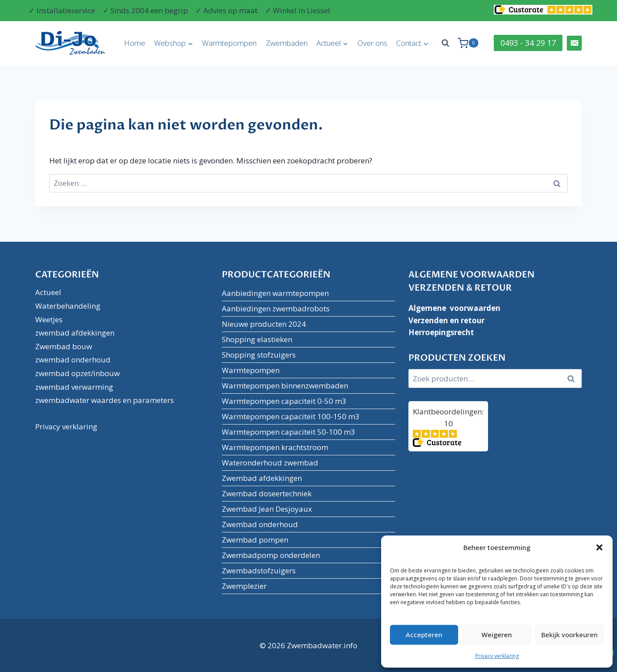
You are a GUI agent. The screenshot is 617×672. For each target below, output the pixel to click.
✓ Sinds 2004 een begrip (145, 10)
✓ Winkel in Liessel (297, 10)
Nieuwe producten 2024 (264, 324)
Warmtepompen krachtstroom (275, 447)
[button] (599, 547)
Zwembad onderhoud (260, 524)
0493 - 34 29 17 (528, 43)
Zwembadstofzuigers (259, 570)
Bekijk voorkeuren (569, 635)
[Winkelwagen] (468, 43)
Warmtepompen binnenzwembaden (285, 386)
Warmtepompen (229, 43)
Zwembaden (287, 43)
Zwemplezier (244, 586)
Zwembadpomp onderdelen (271, 555)
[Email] (574, 43)
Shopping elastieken (257, 339)
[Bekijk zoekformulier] (445, 43)
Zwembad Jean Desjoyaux (267, 509)
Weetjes (49, 319)
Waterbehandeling (68, 306)
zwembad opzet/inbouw (77, 373)
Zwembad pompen (255, 540)
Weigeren (497, 635)
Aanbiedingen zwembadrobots (276, 308)
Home (135, 43)
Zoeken (573, 379)
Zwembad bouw (64, 346)
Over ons (372, 43)
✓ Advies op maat (226, 10)
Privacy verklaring (497, 656)
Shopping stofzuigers (259, 355)
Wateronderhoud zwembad (270, 463)
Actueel (48, 292)
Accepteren (424, 635)
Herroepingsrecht (441, 332)
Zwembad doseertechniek (267, 493)
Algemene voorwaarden (454, 308)
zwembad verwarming (74, 387)
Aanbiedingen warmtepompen (275, 293)
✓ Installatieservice (62, 10)
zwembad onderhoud (73, 360)
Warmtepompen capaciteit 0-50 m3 (284, 401)
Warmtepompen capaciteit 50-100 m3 (288, 432)
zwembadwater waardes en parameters (105, 400)
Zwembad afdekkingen (262, 478)
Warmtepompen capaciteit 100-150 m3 (291, 416)
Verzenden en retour (446, 320)
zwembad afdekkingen (75, 333)
